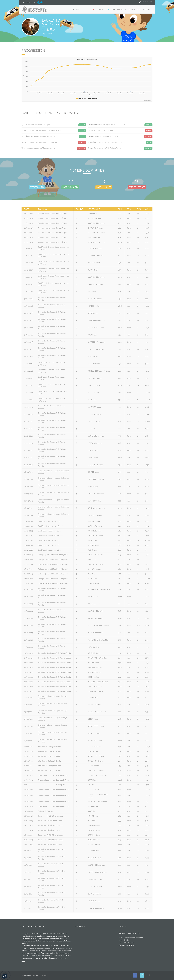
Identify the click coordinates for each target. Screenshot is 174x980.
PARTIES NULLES (104, 187)
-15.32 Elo (82, 148)
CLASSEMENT (117, 9)
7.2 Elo (83, 136)
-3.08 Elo (148, 136)
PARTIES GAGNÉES (70, 187)
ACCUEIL (76, 9)
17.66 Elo (148, 125)
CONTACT (147, 9)
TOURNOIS (133, 9)
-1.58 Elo (149, 130)
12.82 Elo (82, 130)
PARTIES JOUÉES (37, 187)
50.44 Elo (148, 148)
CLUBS (88, 9)
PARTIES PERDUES (137, 187)
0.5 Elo (149, 142)
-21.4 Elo (82, 142)
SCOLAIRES (102, 9)
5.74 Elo (82, 125)
